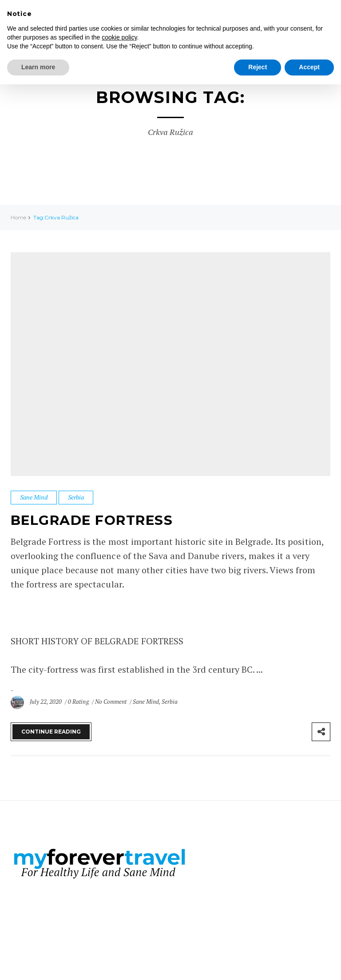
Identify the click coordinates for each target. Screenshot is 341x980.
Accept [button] (309, 67)
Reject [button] (258, 67)
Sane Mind (34, 497)
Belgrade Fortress (93, 520)
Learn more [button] (38, 67)
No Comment (111, 701)
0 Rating (78, 701)
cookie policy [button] (119, 37)
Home (18, 217)
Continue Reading (51, 731)
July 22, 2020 (46, 701)
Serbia (76, 497)
